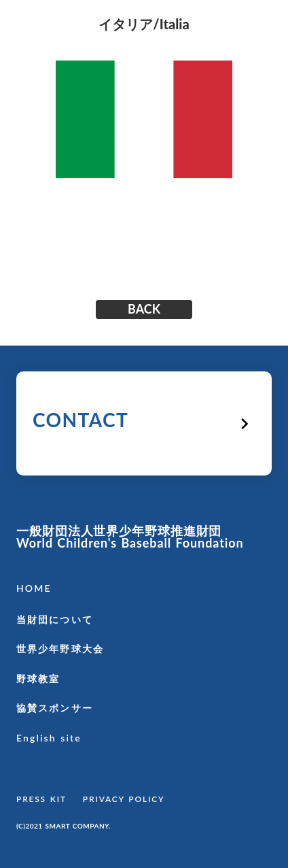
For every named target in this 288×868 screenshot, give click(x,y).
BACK (144, 310)
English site (49, 738)
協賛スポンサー (55, 708)
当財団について (55, 619)
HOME (34, 588)
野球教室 (38, 679)
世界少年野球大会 (60, 649)
